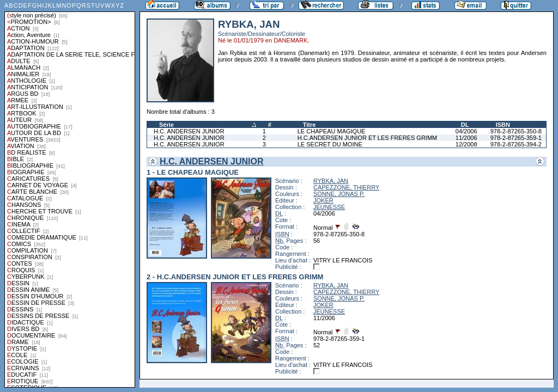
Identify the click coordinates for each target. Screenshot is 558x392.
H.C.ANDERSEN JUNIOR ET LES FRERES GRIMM (368, 138)
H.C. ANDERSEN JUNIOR (189, 131)
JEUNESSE (329, 207)
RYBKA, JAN (331, 181)
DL (465, 125)
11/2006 (466, 138)
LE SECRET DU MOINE (330, 144)
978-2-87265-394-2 (516, 144)
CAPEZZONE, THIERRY (346, 187)
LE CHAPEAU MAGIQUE (332, 131)
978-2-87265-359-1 (516, 138)
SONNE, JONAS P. (339, 194)
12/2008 (466, 144)
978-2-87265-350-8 (516, 131)
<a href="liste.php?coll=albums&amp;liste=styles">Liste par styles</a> (70, 194)
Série (166, 125)
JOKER (323, 200)
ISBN (503, 125)
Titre (310, 125)
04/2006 (466, 131)
